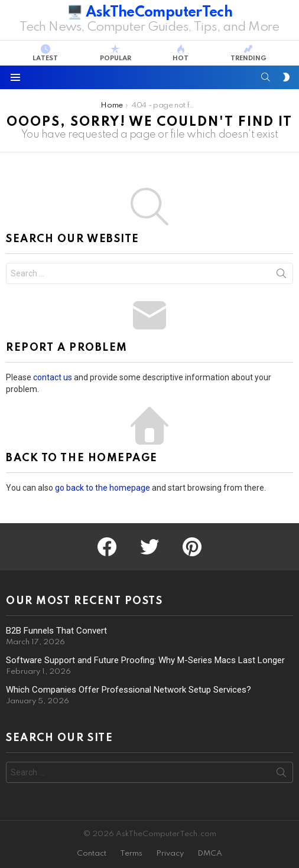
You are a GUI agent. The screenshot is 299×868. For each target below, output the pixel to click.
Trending (248, 53)
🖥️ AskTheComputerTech (149, 13)
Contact (92, 854)
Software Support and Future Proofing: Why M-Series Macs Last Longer (145, 660)
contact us (53, 377)
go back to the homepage (103, 488)
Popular (116, 53)
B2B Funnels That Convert (56, 631)
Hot (181, 53)
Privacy (170, 854)
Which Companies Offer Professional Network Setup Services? (129, 690)
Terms (131, 854)
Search (281, 276)
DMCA (210, 854)
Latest (45, 53)
